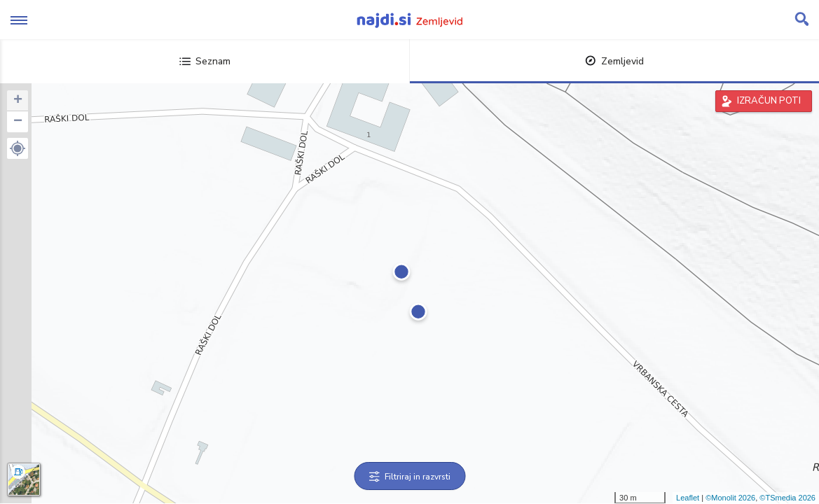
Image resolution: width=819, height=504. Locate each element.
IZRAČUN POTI (769, 101)
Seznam (205, 61)
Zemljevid (614, 61)
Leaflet (688, 498)
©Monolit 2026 (730, 498)
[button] (18, 148)
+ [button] (18, 101)
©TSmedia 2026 (787, 498)
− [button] (18, 122)
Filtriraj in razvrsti (409, 477)
